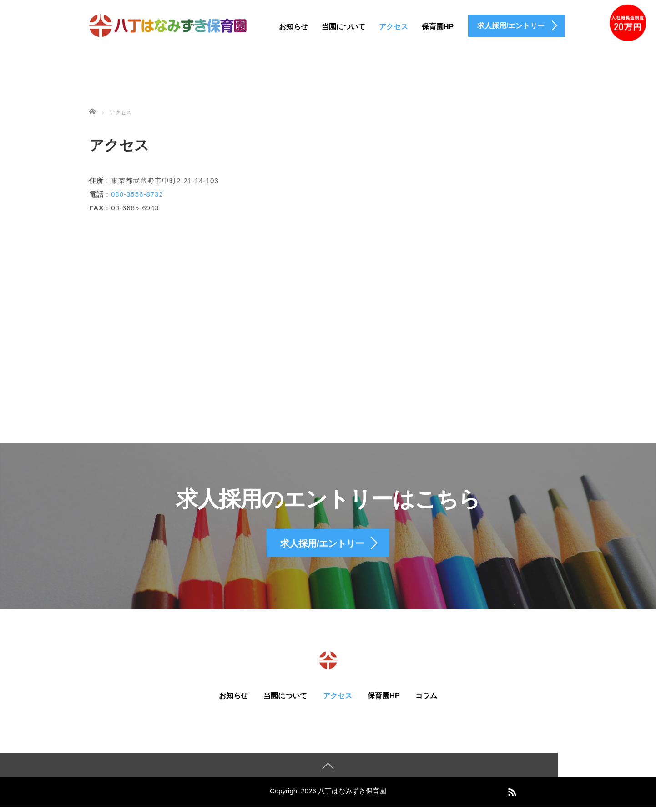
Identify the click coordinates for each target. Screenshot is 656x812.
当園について (343, 27)
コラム (426, 700)
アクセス (394, 27)
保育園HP (438, 27)
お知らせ (293, 27)
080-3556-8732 (137, 194)
